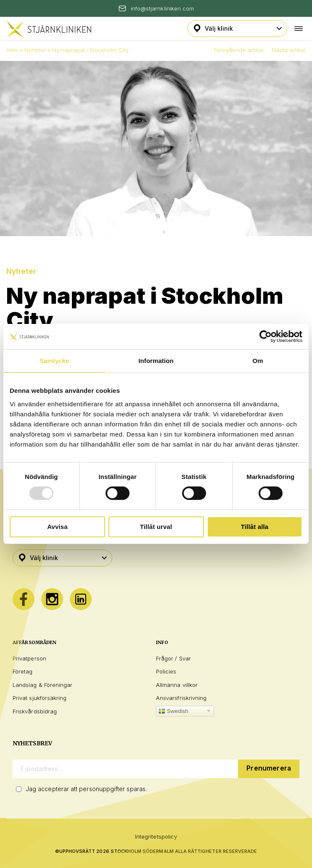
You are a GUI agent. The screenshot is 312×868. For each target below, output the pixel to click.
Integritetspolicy (156, 836)
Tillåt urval (156, 527)
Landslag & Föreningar (42, 685)
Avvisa (57, 527)
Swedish (173, 711)
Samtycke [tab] (54, 361)
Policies (166, 671)
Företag (22, 671)
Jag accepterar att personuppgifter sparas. (86, 789)
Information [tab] (156, 361)
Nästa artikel (289, 50)
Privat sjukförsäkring (40, 698)
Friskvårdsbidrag (35, 711)
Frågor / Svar (173, 658)
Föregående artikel (239, 50)
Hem (12, 50)
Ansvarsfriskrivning (181, 698)
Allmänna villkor (177, 685)
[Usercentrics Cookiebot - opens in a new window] (266, 337)
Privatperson (29, 658)
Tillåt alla (255, 527)
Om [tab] (258, 361)
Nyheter (35, 50)
